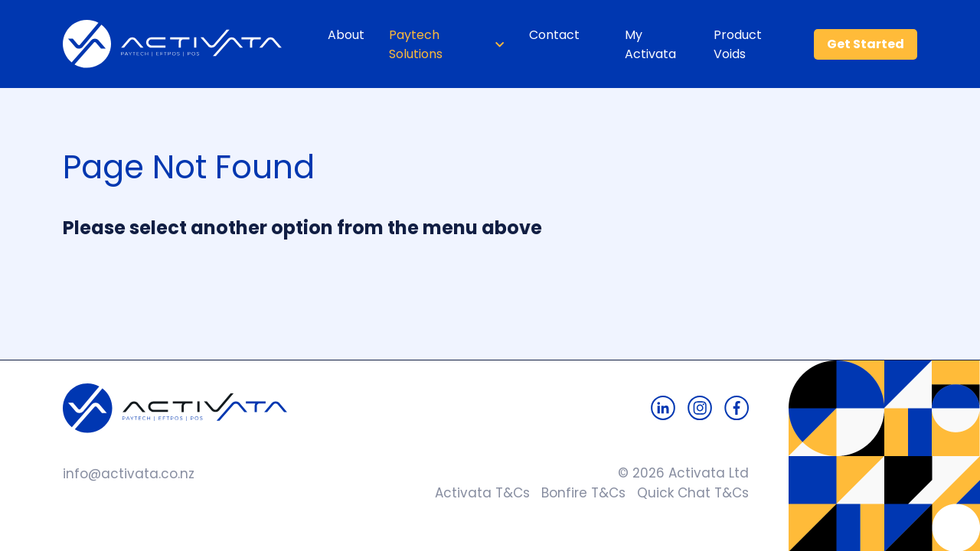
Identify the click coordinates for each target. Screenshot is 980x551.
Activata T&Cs (479, 493)
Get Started (866, 44)
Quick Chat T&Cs (687, 493)
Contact (554, 35)
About (346, 35)
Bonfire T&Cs (578, 493)
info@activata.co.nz (129, 474)
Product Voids (738, 44)
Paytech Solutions (416, 44)
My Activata (650, 44)
